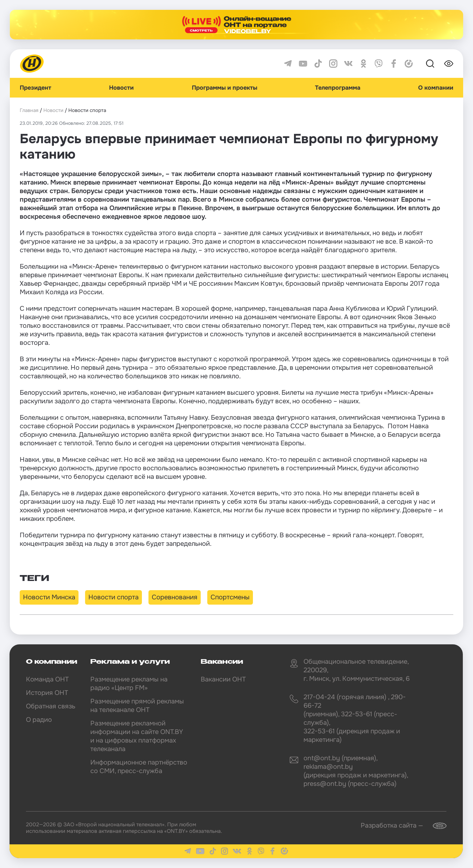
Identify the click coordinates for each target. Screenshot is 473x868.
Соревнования (175, 597)
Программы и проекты (225, 88)
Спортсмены (230, 597)
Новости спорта (113, 597)
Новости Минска (49, 597)
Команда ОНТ (47, 679)
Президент (35, 88)
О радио (39, 720)
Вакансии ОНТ (223, 679)
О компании (436, 88)
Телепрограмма (338, 88)
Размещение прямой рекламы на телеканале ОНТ (137, 706)
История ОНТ (47, 693)
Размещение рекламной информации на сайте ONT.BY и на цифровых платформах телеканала (137, 736)
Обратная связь (51, 706)
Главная (29, 110)
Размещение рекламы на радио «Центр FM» (129, 684)
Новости (121, 88)
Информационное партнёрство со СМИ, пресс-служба (139, 767)
